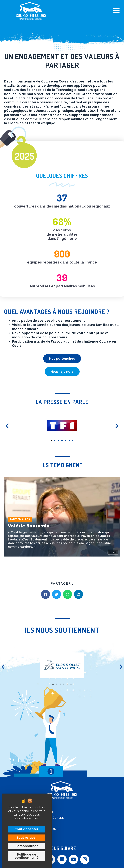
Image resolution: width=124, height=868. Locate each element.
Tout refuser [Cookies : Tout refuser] (27, 838)
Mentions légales (49, 818)
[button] (51, 441)
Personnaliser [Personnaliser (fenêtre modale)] (27, 846)
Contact (42, 823)
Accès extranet (47, 829)
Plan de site (44, 812)
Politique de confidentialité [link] (27, 856)
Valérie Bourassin (29, 526)
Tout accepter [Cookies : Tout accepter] (27, 829)
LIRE (113, 552)
